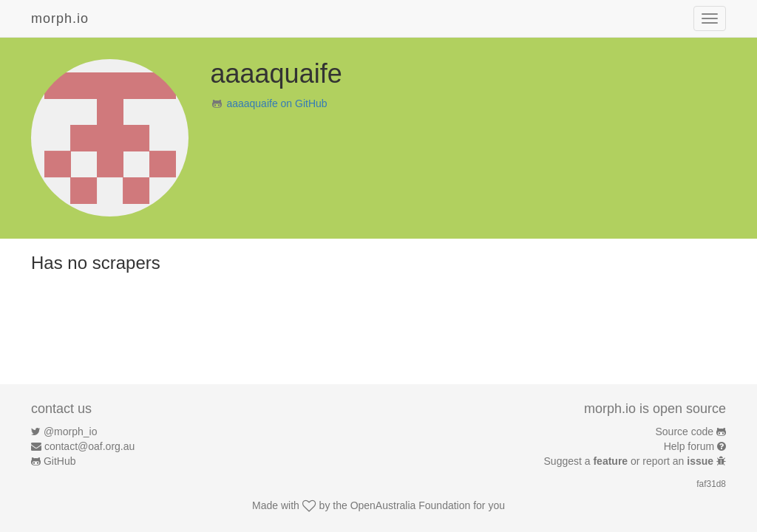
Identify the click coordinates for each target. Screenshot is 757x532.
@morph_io (71, 432)
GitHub (60, 461)
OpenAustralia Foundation (411, 505)
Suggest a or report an (630, 461)
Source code (685, 432)
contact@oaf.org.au (89, 446)
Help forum (689, 446)
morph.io (60, 18)
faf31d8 (711, 484)
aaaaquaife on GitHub (276, 103)
